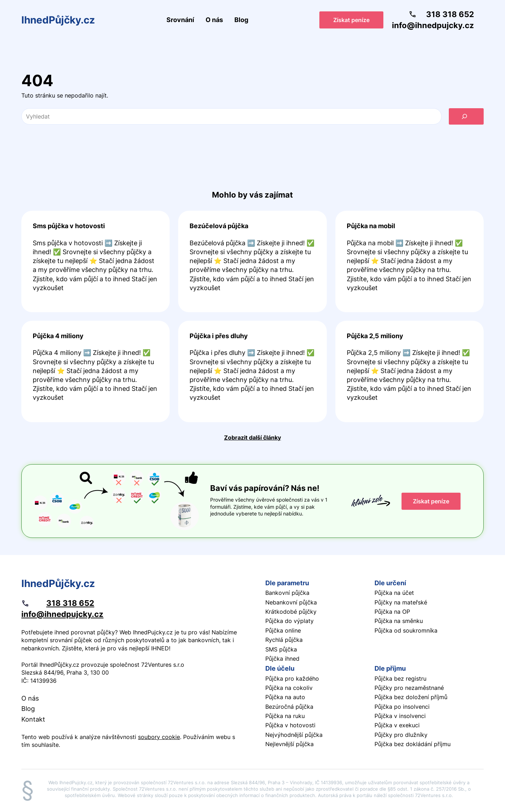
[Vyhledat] (466, 116)
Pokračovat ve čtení (95, 261)
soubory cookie (159, 737)
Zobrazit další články (253, 438)
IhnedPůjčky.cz (58, 20)
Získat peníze (351, 20)
